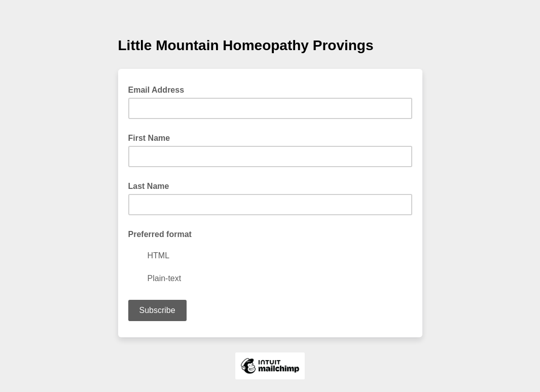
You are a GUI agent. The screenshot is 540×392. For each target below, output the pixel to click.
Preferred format (160, 234)
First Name (149, 138)
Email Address (159, 89)
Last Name (149, 186)
